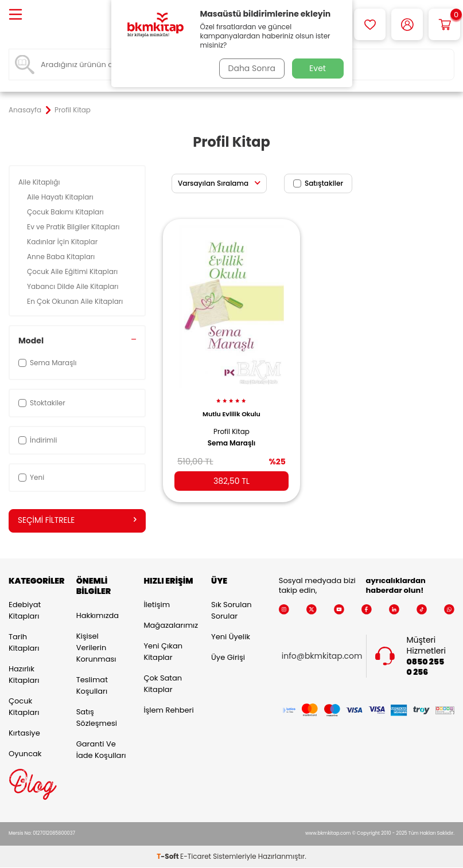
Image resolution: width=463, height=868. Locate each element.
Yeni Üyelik (231, 637)
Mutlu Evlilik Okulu (231, 409)
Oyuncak (25, 754)
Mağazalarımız (169, 626)
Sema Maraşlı (232, 439)
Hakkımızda (98, 616)
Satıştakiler (318, 183)
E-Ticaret (196, 857)
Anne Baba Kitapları (62, 257)
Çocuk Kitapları (24, 707)
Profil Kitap (231, 427)
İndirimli (38, 440)
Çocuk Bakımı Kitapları (66, 212)
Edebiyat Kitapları (25, 611)
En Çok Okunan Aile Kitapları (76, 301)
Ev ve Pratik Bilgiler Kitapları (74, 227)
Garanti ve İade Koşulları (101, 750)
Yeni (31, 477)
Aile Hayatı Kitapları (61, 197)
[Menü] (15, 15)
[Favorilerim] (370, 24)
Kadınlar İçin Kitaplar (63, 242)
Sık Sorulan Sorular (231, 611)
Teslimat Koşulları (92, 686)
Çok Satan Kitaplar (163, 684)
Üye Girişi (228, 658)
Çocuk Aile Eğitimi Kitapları (73, 271)
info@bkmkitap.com (322, 657)
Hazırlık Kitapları (24, 675)
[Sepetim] (444, 24)
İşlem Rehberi (168, 711)
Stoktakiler (42, 403)
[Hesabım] (407, 24)
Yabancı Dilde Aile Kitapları (74, 286)
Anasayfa (25, 110)
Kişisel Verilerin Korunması (96, 648)
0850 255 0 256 (426, 667)
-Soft (168, 857)
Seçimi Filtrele (77, 521)
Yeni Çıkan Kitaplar (163, 652)
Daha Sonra (250, 68)
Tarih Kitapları (24, 643)
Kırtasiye (24, 734)
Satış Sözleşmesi (97, 718)
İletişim (157, 605)
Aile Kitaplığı (40, 182)
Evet (318, 68)
